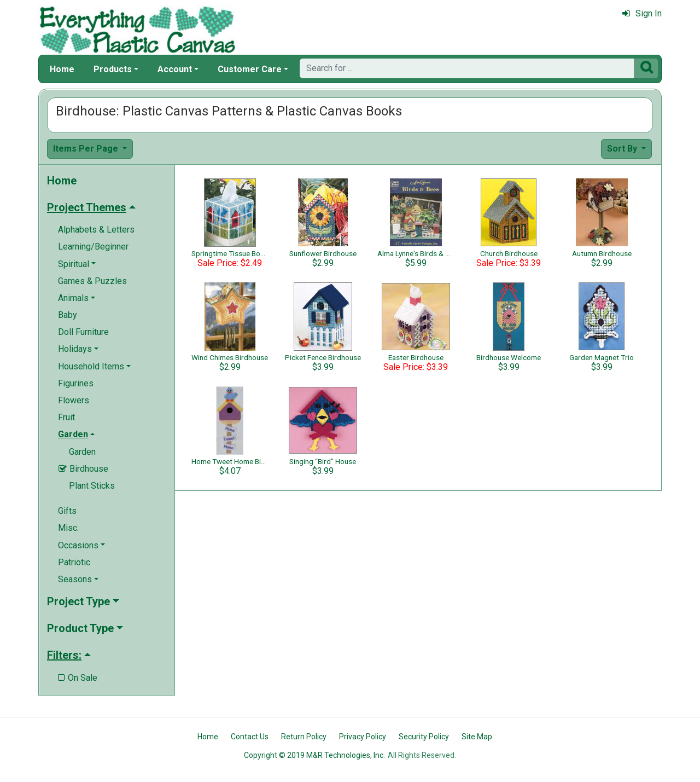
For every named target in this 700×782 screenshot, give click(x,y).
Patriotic (74, 562)
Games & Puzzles (92, 281)
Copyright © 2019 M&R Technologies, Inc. (314, 755)
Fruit (66, 417)
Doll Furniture (83, 332)
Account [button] (175, 69)
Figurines (76, 383)
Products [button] (113, 69)
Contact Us (250, 737)
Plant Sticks (92, 486)
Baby (68, 315)
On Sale (78, 678)
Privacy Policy (363, 737)
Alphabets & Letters (96, 230)
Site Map (477, 737)
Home (62, 69)
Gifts (67, 511)
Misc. (68, 528)
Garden (82, 452)
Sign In (642, 13)
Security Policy (424, 737)
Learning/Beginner (93, 247)
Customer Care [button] (250, 69)
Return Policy (304, 737)
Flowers (74, 400)
